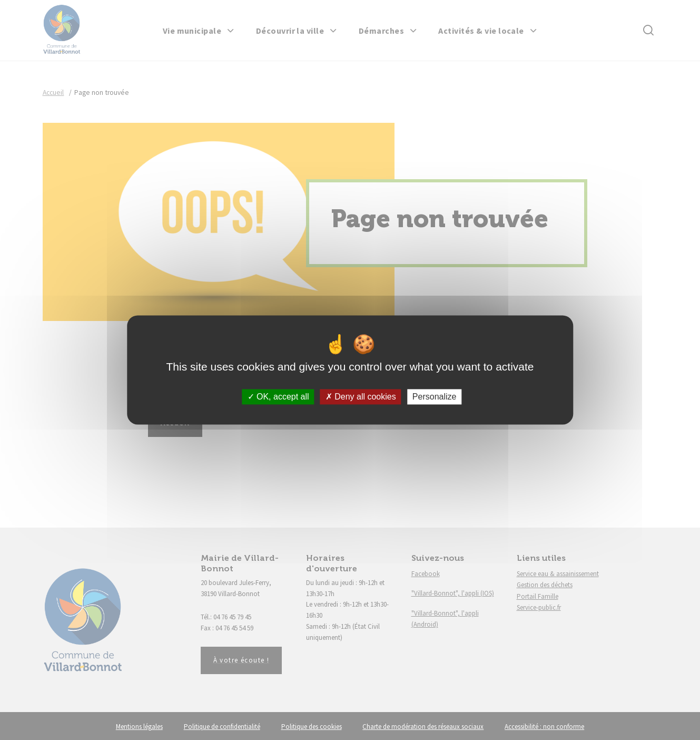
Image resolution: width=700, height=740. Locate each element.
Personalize (435, 397)
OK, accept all (278, 397)
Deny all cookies (361, 397)
